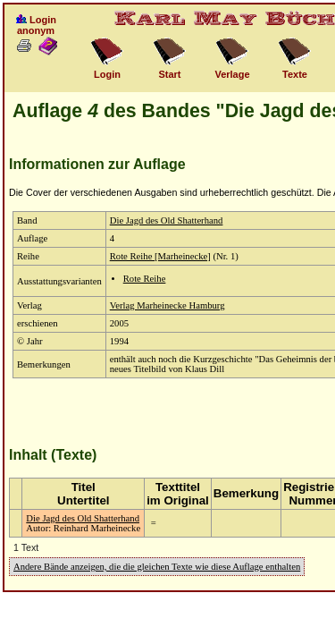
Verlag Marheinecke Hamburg (167, 305)
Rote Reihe (145, 279)
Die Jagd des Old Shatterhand (167, 220)
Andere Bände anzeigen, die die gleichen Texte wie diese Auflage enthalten (157, 567)
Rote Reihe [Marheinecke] (160, 256)
